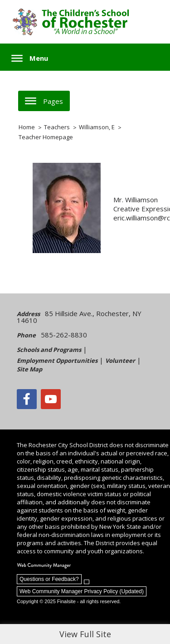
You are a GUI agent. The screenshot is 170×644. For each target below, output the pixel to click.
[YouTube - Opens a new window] (51, 399)
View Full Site (85, 634)
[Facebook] (27, 399)
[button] (30, 58)
